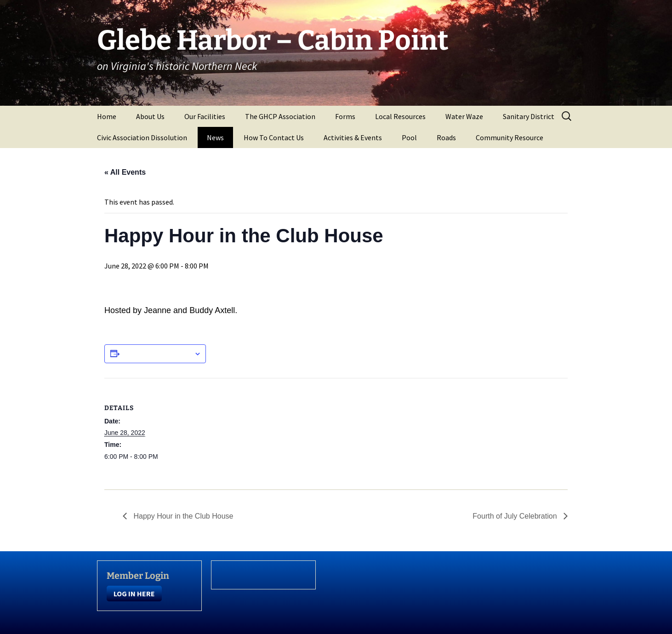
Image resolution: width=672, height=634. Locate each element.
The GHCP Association (280, 116)
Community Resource (510, 137)
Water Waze (464, 116)
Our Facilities (205, 116)
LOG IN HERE (134, 594)
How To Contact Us (274, 137)
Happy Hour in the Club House (182, 516)
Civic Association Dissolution (142, 137)
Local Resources (400, 116)
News (215, 137)
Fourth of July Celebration (516, 516)
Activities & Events (353, 137)
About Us (150, 116)
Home (107, 116)
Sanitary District (529, 116)
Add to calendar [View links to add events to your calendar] (157, 354)
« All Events (125, 172)
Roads (446, 137)
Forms (345, 116)
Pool (409, 137)
